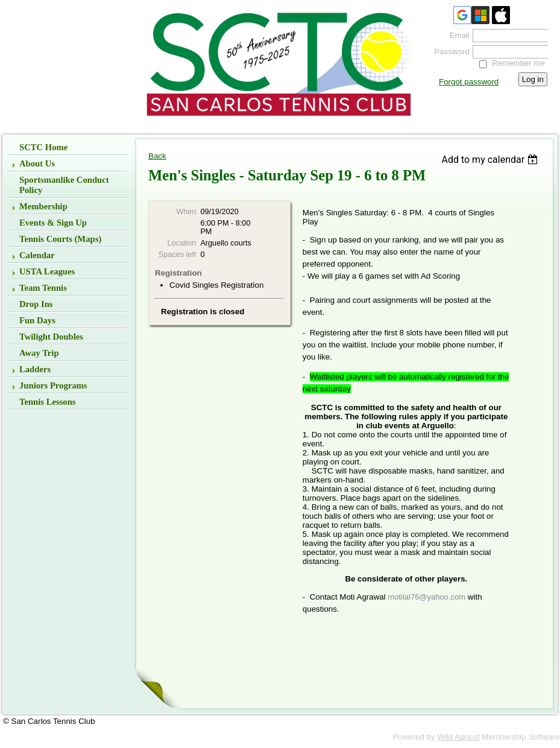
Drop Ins (36, 304)
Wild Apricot (458, 737)
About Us (37, 163)
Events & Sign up (53, 223)
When (186, 212)
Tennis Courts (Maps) (60, 239)
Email (457, 35)
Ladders (35, 369)
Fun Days (37, 320)
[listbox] (491, 160)
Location (182, 243)
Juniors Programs (53, 385)
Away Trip (39, 353)
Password (449, 52)
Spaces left (178, 255)
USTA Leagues (47, 271)
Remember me (518, 63)
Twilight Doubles (51, 337)
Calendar (37, 255)
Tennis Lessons (48, 402)
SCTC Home (43, 147)
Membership (43, 206)
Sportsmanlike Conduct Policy (64, 185)
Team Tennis (43, 288)
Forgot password (469, 82)
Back (157, 156)
